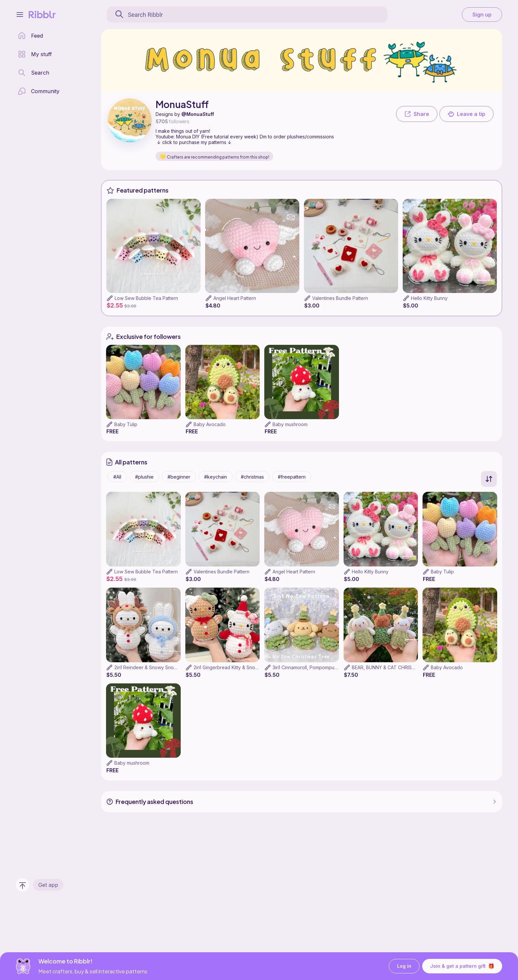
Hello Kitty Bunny (429, 298)
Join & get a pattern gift (462, 966)
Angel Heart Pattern (235, 298)
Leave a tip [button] (466, 114)
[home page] (30, 36)
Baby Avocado (210, 424)
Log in (404, 966)
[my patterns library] (35, 54)
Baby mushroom (290, 424)
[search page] (34, 73)
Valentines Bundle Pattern (340, 298)
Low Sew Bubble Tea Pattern (146, 298)
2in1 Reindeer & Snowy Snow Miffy (152, 667)
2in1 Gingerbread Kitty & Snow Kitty (231, 667)
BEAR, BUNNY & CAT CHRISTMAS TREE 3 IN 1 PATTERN (412, 667)
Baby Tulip (126, 424)
